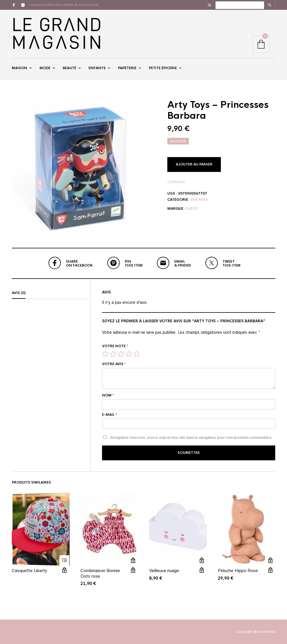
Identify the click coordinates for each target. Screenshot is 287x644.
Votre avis (114, 364)
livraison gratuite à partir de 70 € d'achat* (64, 5)
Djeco (192, 209)
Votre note (115, 346)
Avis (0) (19, 293)
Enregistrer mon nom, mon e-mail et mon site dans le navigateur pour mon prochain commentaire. (191, 438)
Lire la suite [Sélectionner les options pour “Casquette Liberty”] (64, 560)
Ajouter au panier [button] (133, 560)
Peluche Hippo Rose (238, 570)
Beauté (70, 68)
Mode (45, 68)
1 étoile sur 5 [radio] (105, 354)
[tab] (51, 293)
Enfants (97, 68)
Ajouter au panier (194, 164)
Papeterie (127, 68)
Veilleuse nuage (164, 570)
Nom (108, 395)
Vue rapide (64, 570)
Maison (19, 68)
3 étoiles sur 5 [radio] (121, 354)
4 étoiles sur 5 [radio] (129, 354)
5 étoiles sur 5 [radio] (137, 354)
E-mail (109, 415)
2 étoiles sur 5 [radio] (113, 354)
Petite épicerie (163, 68)
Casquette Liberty (29, 570)
